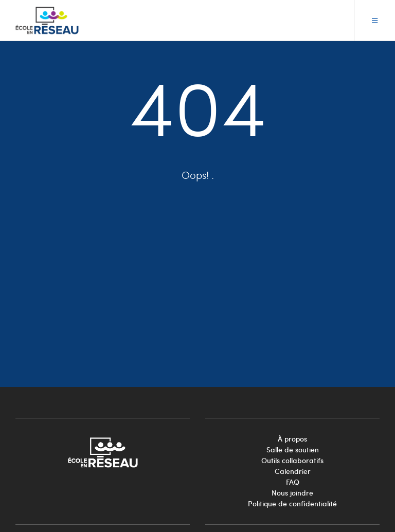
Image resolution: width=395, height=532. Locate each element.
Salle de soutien (293, 450)
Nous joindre (292, 493)
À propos (292, 439)
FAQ (293, 482)
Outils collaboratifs (292, 460)
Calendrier (293, 471)
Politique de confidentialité (292, 503)
